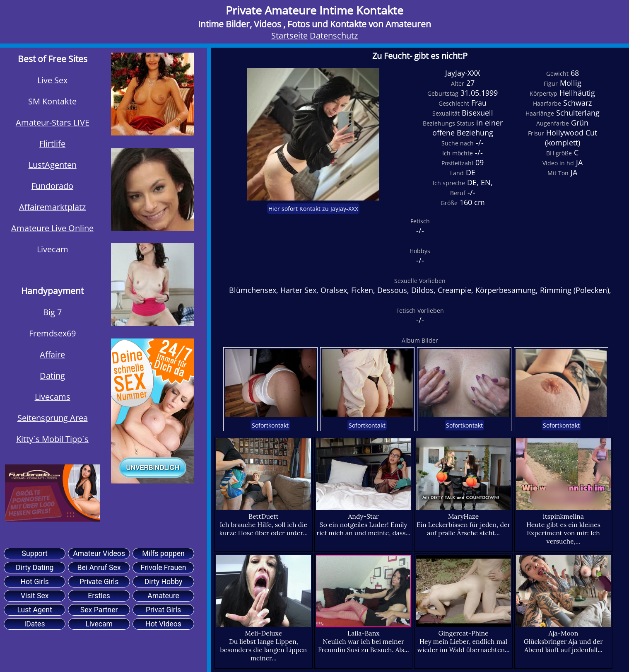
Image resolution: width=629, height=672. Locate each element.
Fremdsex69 (52, 333)
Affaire (52, 354)
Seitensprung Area (53, 418)
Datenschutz (334, 35)
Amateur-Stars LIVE (53, 122)
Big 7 (52, 312)
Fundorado (52, 186)
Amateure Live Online (52, 228)
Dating (52, 376)
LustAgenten (53, 165)
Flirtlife (52, 144)
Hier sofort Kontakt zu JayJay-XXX (313, 209)
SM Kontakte (52, 101)
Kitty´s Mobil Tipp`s (52, 439)
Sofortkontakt (270, 425)
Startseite (289, 35)
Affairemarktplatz (52, 207)
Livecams (53, 397)
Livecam (53, 249)
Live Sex (52, 80)
